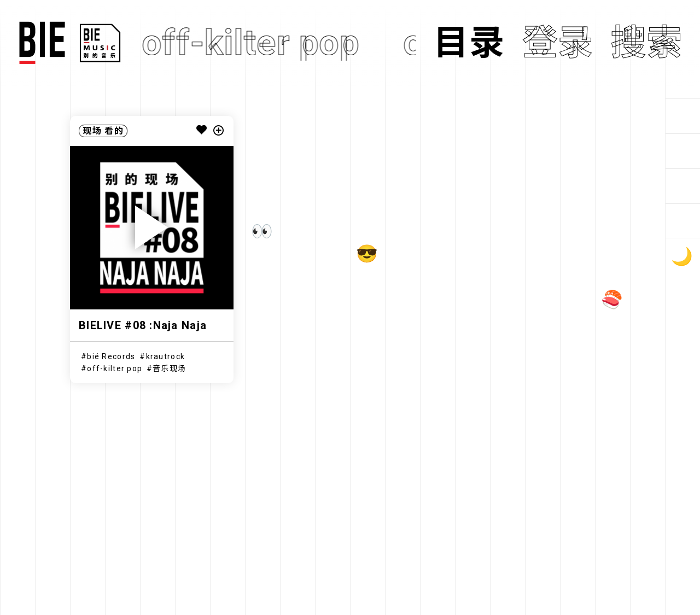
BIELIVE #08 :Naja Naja (143, 325)
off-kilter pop (115, 368)
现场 (92, 131)
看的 (114, 131)
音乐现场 (169, 368)
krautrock (166, 356)
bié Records (111, 356)
